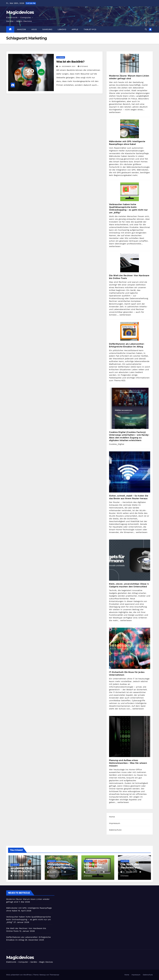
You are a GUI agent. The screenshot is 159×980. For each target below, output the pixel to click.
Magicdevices (20, 12)
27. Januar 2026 (94, 872)
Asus (34, 29)
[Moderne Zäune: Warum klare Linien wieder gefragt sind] (130, 63)
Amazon (21, 29)
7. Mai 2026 (18, 876)
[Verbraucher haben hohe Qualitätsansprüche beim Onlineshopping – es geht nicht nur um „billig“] (130, 192)
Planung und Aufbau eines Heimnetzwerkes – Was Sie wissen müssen (128, 763)
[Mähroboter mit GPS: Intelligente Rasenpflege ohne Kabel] (130, 129)
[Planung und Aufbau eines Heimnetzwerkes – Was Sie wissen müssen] (130, 736)
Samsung (47, 29)
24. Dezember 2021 (67, 66)
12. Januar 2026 (130, 872)
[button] (146, 29)
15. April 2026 (56, 872)
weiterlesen (115, 112)
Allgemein (61, 57)
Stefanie (83, 66)
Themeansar (54, 975)
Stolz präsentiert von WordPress (19, 975)
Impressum (115, 823)
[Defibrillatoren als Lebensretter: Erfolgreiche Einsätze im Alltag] (130, 331)
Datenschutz (115, 830)
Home (112, 817)
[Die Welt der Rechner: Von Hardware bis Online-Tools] (130, 263)
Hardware (52, 861)
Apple (75, 29)
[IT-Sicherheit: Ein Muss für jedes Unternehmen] (130, 648)
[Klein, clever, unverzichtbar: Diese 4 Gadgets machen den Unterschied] (130, 560)
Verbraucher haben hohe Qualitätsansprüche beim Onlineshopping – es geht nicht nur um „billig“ (29, 919)
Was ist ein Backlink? (70, 62)
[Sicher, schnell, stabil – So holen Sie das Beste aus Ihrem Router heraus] (130, 472)
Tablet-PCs (90, 29)
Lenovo (62, 29)
